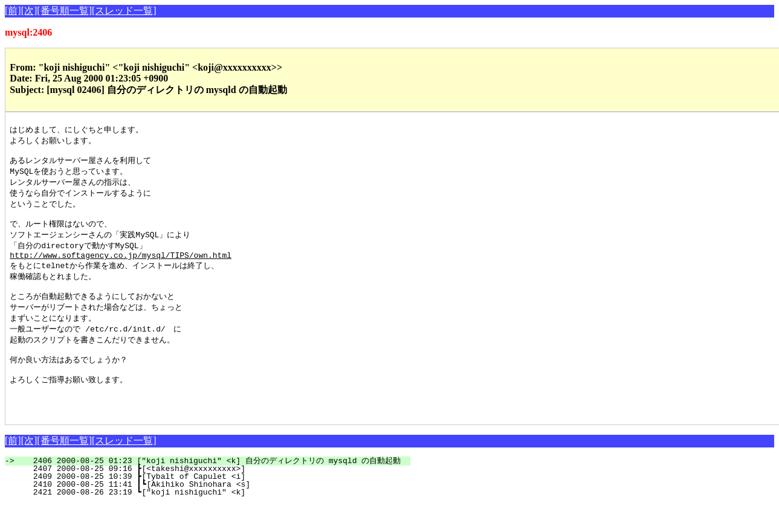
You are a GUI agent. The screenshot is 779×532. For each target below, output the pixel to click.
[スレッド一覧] (124, 11)
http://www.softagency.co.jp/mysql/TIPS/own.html (121, 266)
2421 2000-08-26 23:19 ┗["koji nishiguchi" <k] (224, 520)
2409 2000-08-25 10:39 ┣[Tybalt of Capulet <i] (224, 504)
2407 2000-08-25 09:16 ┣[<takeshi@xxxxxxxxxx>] (224, 496)
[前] (13, 11)
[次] (29, 11)
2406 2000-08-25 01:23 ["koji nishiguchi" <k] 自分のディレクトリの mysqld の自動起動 (214, 489)
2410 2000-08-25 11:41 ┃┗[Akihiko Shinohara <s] (221, 512)
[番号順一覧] (64, 11)
